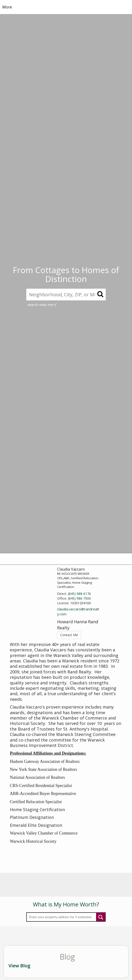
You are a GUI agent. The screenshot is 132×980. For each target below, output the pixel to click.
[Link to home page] (66, 7)
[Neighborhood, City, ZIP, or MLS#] (66, 294)
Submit (101, 917)
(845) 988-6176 (79, 594)
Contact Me (69, 635)
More (7, 7)
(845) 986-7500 (79, 598)
